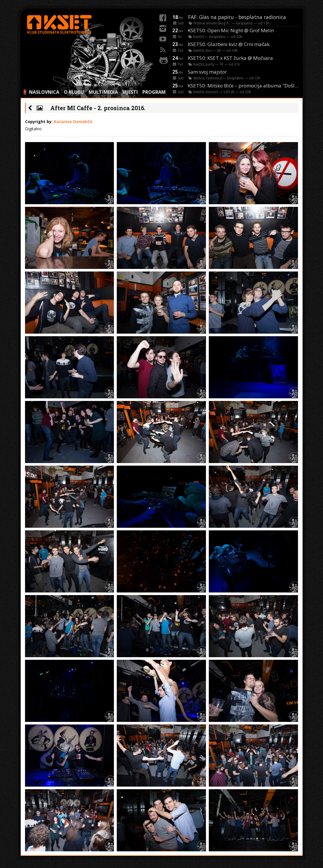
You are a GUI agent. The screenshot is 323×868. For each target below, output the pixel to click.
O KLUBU (74, 92)
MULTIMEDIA (103, 92)
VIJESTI (130, 92)
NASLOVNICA (44, 92)
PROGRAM (154, 92)
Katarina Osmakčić (73, 122)
